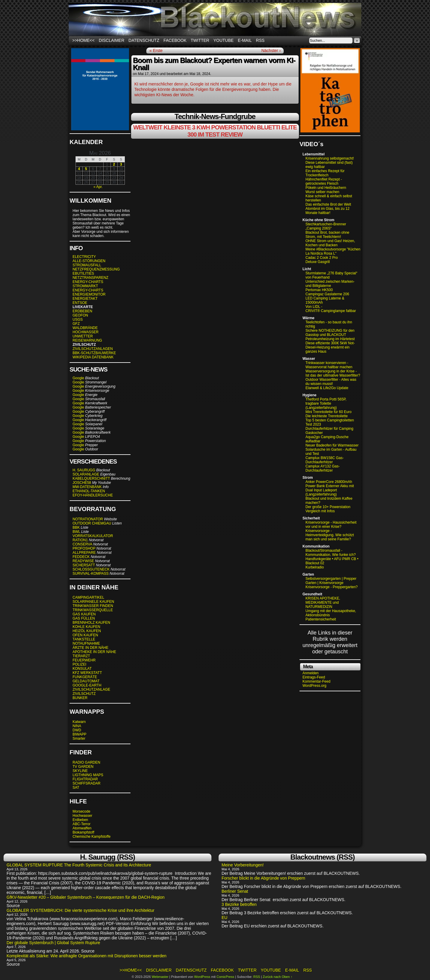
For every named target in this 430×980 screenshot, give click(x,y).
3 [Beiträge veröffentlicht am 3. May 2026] (121, 164)
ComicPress (225, 977)
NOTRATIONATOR (88, 519)
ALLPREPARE (84, 553)
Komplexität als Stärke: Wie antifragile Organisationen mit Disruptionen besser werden (86, 956)
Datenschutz (144, 40)
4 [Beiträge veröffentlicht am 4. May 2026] (79, 169)
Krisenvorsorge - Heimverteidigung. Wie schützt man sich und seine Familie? (330, 535)
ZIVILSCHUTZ (84, 694)
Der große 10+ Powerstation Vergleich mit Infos (328, 509)
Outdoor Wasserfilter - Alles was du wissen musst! (331, 382)
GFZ (76, 324)
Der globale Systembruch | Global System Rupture (53, 943)
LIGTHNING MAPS (88, 775)
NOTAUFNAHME (86, 643)
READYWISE (83, 561)
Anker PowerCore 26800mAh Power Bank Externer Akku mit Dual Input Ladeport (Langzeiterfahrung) (330, 488)
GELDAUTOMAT (86, 681)
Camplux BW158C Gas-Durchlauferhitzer (325, 460)
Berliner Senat (235, 891)
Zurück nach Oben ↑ (278, 977)
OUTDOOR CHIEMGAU (92, 523)
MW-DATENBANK (87, 487)
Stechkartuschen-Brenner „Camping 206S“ (326, 226)
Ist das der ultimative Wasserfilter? (333, 375)
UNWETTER (83, 336)
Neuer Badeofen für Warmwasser (332, 445)
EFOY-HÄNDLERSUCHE (93, 495)
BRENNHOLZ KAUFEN (91, 623)
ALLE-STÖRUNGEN (89, 261)
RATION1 (80, 540)
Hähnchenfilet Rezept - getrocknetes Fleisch (324, 181)
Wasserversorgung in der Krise (331, 371)
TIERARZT (81, 656)
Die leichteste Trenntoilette (327, 416)
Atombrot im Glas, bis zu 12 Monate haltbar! (327, 211)
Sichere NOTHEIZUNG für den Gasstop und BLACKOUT (330, 333)
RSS (260, 40)
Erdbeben (80, 820)
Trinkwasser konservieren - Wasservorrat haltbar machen (329, 365)
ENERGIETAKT (85, 299)
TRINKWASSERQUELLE (93, 610)
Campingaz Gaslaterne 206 (328, 294)
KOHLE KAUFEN (86, 627)
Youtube (224, 40)
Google (78, 378)
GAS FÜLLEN (84, 618)
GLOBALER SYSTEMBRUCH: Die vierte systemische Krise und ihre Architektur (80, 910)
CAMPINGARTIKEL (88, 597)
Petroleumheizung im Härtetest (330, 339)
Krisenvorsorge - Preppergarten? (332, 587)
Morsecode (81, 811)
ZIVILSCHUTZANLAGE (91, 689)
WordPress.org (314, 686)
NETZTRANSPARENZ (90, 278)
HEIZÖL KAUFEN (87, 631)
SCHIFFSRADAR (86, 783)
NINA (77, 726)
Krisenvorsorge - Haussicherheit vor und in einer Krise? (331, 525)
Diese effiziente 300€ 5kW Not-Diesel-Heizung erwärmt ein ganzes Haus (330, 347)
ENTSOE (80, 303)
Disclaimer (112, 40)
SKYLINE (80, 771)
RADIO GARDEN (86, 762)
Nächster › (271, 51)
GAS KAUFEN (84, 614)
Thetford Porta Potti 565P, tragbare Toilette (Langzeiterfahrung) (326, 403)
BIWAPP (79, 734)
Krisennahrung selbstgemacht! (330, 158)
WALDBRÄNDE (85, 328)
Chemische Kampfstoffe (92, 837)
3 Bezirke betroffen (239, 904)
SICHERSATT (84, 565)
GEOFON (80, 315)
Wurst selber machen (322, 192)
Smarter (79, 739)
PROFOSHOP (84, 548)
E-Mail (245, 40)
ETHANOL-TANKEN (89, 491)
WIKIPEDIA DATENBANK (93, 357)
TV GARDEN (83, 767)
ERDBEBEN (82, 311)
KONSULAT (82, 669)
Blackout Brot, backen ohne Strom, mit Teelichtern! (327, 235)
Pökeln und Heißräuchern (326, 188)
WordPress (202, 977)
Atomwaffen (82, 828)
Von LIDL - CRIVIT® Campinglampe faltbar (331, 309)
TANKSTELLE (84, 639)
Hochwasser (82, 816)
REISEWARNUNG (87, 340)
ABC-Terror (82, 824)
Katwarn (79, 722)
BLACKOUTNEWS (215, 19)
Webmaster (160, 977)
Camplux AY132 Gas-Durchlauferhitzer (323, 468)
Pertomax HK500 (319, 290)
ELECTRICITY (84, 257)
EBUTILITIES (83, 273)
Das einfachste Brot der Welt (328, 204)
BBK (76, 528)
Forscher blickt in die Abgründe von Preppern (263, 878)
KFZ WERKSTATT (87, 673)
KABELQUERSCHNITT (91, 478)
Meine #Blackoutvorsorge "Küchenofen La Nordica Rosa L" (336, 251)
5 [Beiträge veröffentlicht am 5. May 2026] (86, 169)
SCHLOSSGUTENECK (91, 569)
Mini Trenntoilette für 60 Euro (328, 412)
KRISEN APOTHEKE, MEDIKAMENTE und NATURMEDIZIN (323, 603)
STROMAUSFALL (87, 265)
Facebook (175, 40)
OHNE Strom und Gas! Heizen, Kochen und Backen (330, 243)
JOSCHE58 (82, 483)
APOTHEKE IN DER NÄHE (94, 652)
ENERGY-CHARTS (88, 282)
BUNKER (80, 698)
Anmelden (311, 673)
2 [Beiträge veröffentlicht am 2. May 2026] (114, 164)
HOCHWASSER (86, 332)
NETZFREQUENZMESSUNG (96, 269)
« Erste (156, 51)
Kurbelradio (315, 567)
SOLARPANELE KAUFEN (93, 602)
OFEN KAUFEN (85, 635)
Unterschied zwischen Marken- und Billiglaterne (330, 284)
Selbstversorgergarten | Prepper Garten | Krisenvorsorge (331, 581)
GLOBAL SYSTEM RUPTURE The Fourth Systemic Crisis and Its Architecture (79, 865)
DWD (77, 730)
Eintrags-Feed (314, 677)
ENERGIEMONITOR (89, 294)
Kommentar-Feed (316, 681)
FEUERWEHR (84, 660)
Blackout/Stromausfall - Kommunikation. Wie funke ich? (331, 553)
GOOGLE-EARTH (87, 685)
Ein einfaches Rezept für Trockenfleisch (325, 173)
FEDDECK (81, 557)
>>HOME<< (83, 40)
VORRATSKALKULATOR (93, 536)
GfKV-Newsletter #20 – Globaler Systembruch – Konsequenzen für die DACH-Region (86, 897)
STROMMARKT (86, 286)
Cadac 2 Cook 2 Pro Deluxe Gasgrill (322, 260)
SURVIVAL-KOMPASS (91, 574)
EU (224, 918)
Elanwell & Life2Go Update (327, 388)
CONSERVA (82, 544)
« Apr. (98, 187)
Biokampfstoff (83, 832)
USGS (78, 319)
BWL (76, 532)
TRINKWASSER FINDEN (93, 606)
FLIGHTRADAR (85, 779)
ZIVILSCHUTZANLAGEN (93, 349)
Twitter (200, 40)
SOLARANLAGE (86, 474)
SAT (76, 788)
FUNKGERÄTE (85, 677)
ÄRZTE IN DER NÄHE (90, 648)
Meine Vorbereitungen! (243, 865)
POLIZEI (79, 664)
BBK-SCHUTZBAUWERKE (94, 353)
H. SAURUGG (84, 470)
